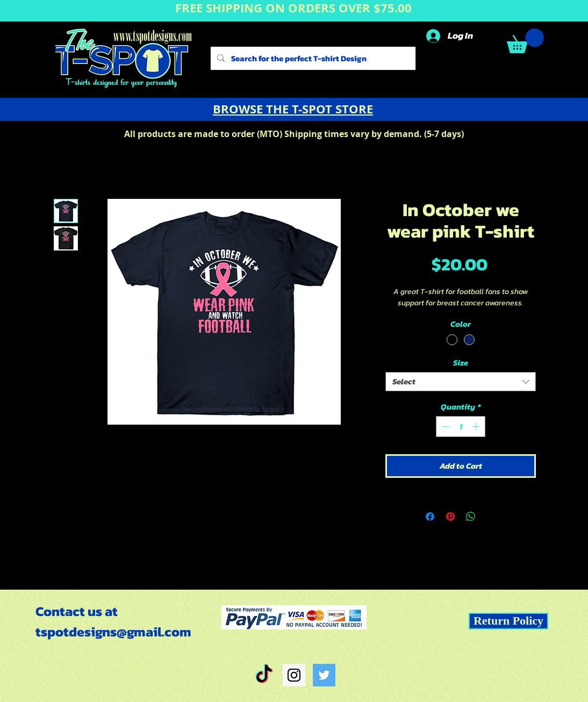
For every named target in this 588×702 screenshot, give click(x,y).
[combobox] (461, 382)
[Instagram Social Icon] (294, 675)
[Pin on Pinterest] (450, 517)
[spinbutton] (461, 427)
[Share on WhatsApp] (471, 517)
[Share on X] (491, 517)
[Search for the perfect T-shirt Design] (312, 58)
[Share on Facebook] (430, 517)
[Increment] (477, 427)
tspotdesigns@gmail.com (113, 632)
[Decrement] (445, 427)
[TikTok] (264, 675)
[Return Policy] (508, 621)
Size (461, 363)
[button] (525, 41)
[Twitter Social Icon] (324, 675)
